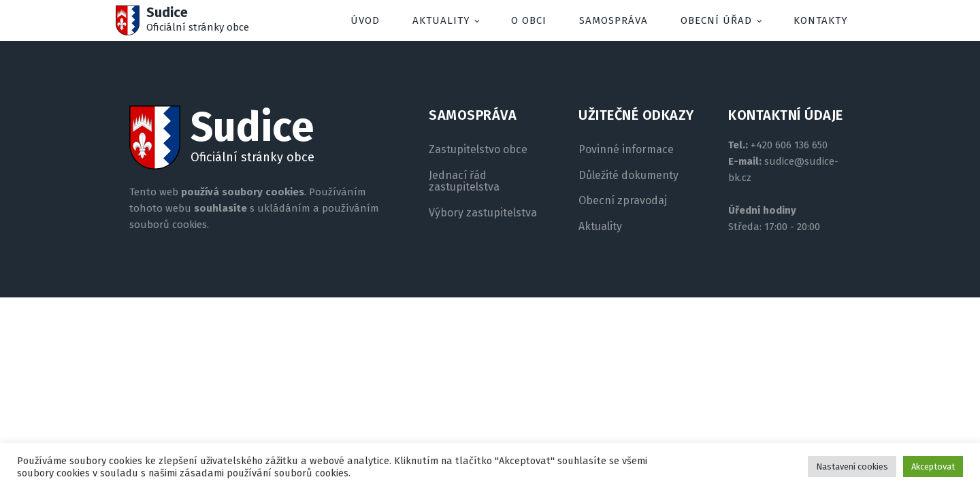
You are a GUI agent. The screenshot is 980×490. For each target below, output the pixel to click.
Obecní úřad (716, 20)
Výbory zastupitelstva (483, 213)
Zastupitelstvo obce (478, 150)
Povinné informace (626, 150)
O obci (529, 20)
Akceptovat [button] (933, 467)
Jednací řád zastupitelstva (464, 181)
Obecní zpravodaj (623, 201)
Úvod (365, 20)
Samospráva (614, 20)
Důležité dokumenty (628, 176)
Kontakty (821, 20)
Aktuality (441, 20)
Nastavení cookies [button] (852, 467)
